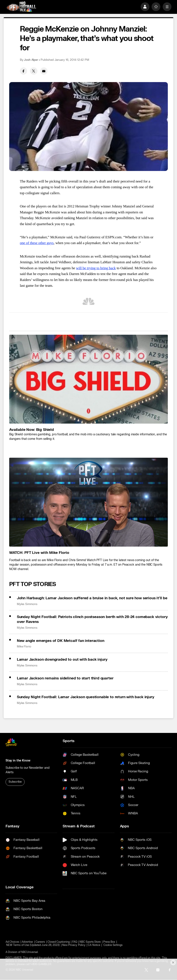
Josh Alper (31, 60)
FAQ (75, 942)
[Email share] (44, 71)
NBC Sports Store (90, 942)
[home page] (21, 7)
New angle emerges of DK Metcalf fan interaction (61, 641)
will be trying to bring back (96, 268)
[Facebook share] (24, 71)
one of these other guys (37, 243)
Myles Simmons (27, 604)
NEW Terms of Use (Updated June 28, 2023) (33, 945)
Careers (40, 942)
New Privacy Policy (74, 945)
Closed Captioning (59, 942)
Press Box (109, 942)
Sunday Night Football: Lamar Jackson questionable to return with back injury (86, 697)
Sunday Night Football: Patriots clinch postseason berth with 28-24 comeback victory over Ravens (92, 619)
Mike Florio (24, 647)
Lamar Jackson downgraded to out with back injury (62, 659)
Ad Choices (13, 942)
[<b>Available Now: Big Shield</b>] (88, 379)
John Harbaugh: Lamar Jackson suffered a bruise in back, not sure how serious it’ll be (92, 598)
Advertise (27, 942)
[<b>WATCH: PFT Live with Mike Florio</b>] (88, 502)
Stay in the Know (18, 761)
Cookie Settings (113, 945)
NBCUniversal (30, 952)
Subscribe (15, 782)
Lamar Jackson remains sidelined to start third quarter (65, 678)
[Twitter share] (34, 71)
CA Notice (94, 945)
